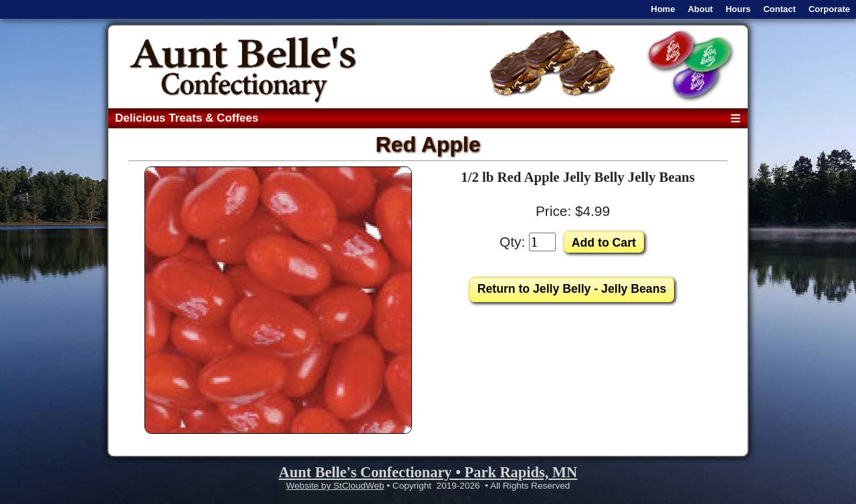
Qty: (512, 242)
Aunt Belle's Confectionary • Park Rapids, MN (428, 472)
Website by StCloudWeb (335, 486)
